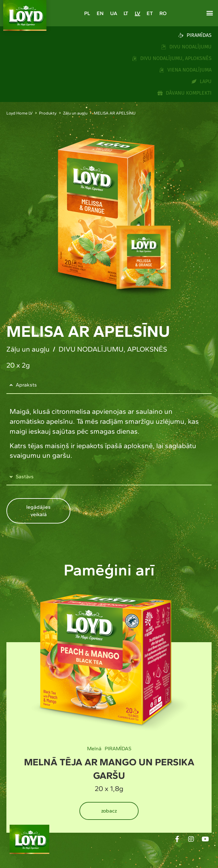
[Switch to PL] (87, 13)
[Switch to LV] (137, 13)
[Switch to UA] (114, 13)
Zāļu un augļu (75, 113)
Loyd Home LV (20, 113)
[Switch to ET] (150, 13)
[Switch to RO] (163, 13)
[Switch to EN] (100, 13)
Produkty (48, 113)
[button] (210, 13)
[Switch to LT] (126, 13)
